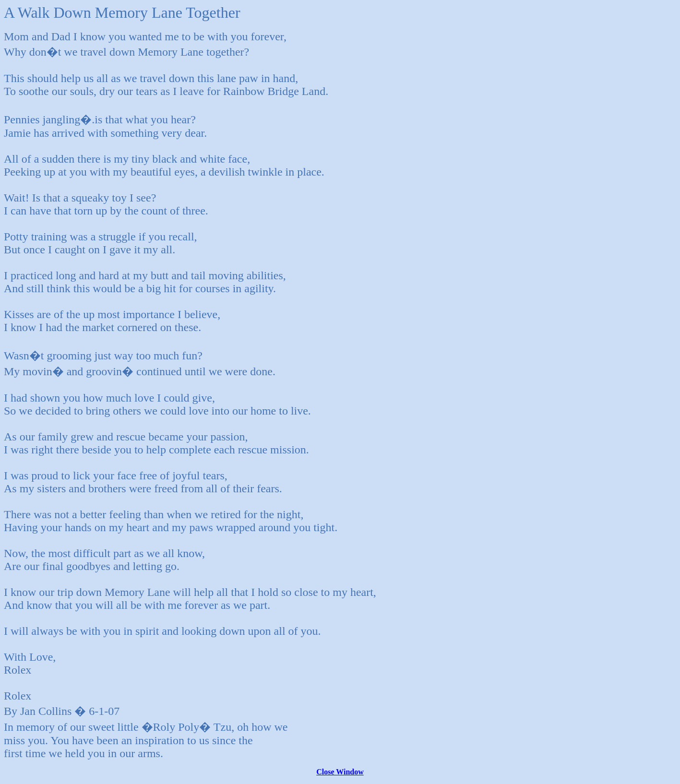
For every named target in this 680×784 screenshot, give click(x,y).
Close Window (340, 772)
